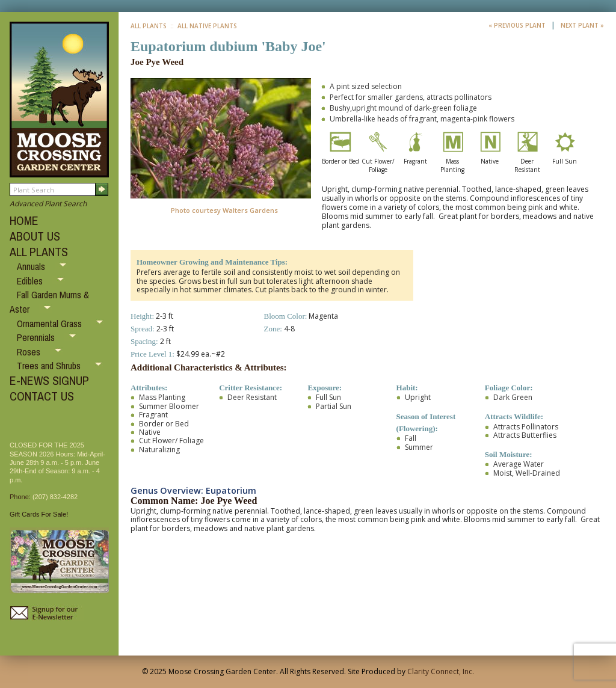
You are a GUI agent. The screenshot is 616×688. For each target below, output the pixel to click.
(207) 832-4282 (55, 497)
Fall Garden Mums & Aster (49, 302)
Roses (30, 352)
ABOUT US (35, 236)
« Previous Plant (518, 25)
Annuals (32, 266)
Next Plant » (582, 25)
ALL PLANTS (39, 252)
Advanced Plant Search (48, 204)
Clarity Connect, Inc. (441, 671)
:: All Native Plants (203, 26)
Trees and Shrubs (50, 366)
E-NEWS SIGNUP (49, 380)
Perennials (37, 337)
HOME (24, 220)
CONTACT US (42, 396)
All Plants (149, 26)
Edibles (31, 281)
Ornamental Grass (51, 324)
